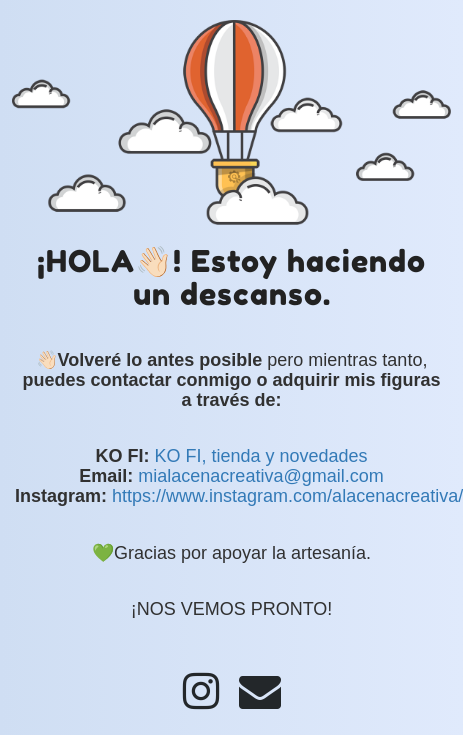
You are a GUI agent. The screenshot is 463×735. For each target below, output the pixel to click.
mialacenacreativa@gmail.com (260, 476)
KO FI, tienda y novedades (260, 456)
